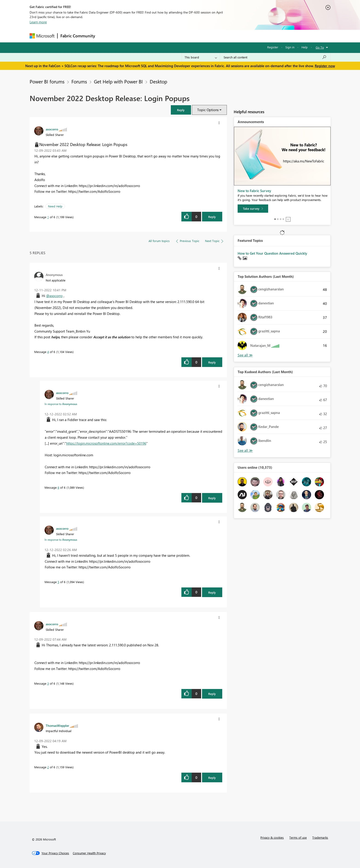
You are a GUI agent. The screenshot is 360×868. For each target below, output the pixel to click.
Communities (165, 36)
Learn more (38, 22)
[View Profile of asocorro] (52, 129)
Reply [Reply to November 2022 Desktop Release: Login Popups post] (212, 217)
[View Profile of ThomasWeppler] (57, 725)
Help (305, 47)
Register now (325, 66)
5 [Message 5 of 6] (58, 582)
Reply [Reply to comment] (212, 362)
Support (223, 36)
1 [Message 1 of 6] (48, 217)
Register (273, 47)
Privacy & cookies (272, 837)
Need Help (55, 206)
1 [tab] (275, 219)
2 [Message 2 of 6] (48, 767)
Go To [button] (320, 47)
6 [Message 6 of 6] (58, 487)
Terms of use (298, 837)
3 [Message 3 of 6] (48, 683)
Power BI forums (47, 81)
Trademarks (320, 837)
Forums (105, 36)
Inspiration (126, 36)
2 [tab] (278, 219)
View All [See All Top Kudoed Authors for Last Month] (245, 451)
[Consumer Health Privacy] (89, 853)
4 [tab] (283, 219)
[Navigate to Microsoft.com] (42, 36)
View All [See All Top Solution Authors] (245, 355)
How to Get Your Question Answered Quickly (272, 253)
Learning (203, 36)
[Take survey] (253, 209)
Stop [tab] (288, 219)
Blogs (186, 36)
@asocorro (54, 296)
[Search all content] (275, 57)
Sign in (290, 47)
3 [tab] (281, 219)
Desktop (158, 81)
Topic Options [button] (208, 110)
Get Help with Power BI (118, 81)
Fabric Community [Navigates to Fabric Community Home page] (78, 36)
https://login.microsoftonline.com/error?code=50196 (106, 443)
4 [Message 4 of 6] (48, 352)
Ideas (145, 36)
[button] (181, 110)
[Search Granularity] (201, 57)
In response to (61, 404)
